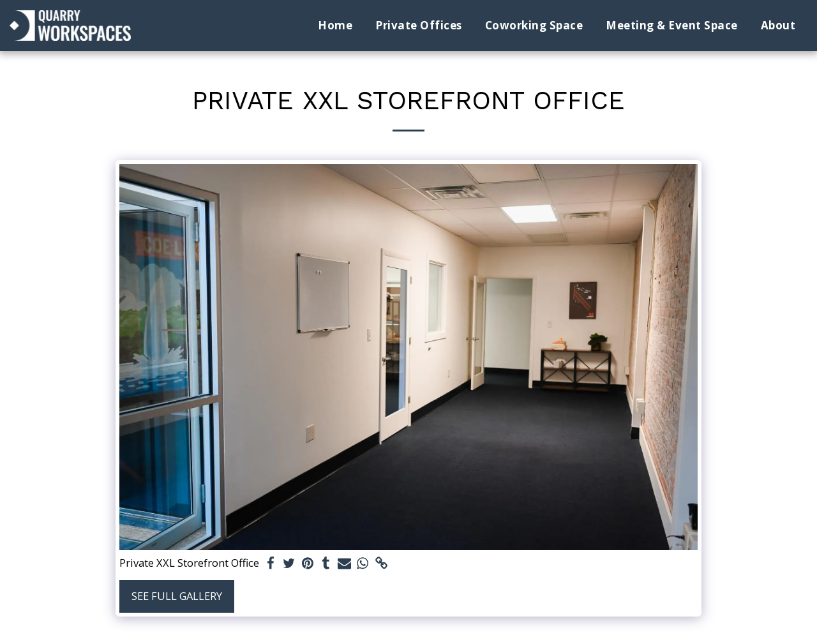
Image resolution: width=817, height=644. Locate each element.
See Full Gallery (177, 596)
